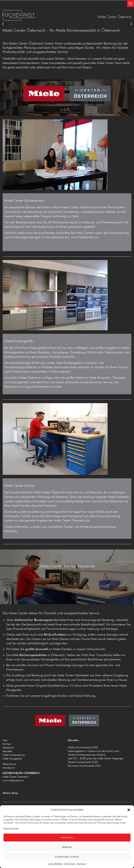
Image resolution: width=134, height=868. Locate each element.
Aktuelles (7, 740)
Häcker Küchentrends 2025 (83, 736)
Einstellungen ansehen (67, 857)
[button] (129, 810)
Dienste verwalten (11, 829)
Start (5, 729)
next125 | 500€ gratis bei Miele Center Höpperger (96, 748)
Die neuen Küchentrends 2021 (85, 755)
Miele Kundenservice (14, 744)
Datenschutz (70, 864)
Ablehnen (67, 847)
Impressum (82, 864)
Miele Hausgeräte (12, 748)
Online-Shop (10, 782)
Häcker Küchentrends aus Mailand (87, 744)
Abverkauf (8, 737)
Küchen (7, 733)
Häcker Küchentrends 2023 (83, 751)
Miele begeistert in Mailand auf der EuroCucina (93, 740)
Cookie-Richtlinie (55, 864)
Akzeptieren (67, 838)
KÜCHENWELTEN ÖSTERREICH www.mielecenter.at (34, 15)
